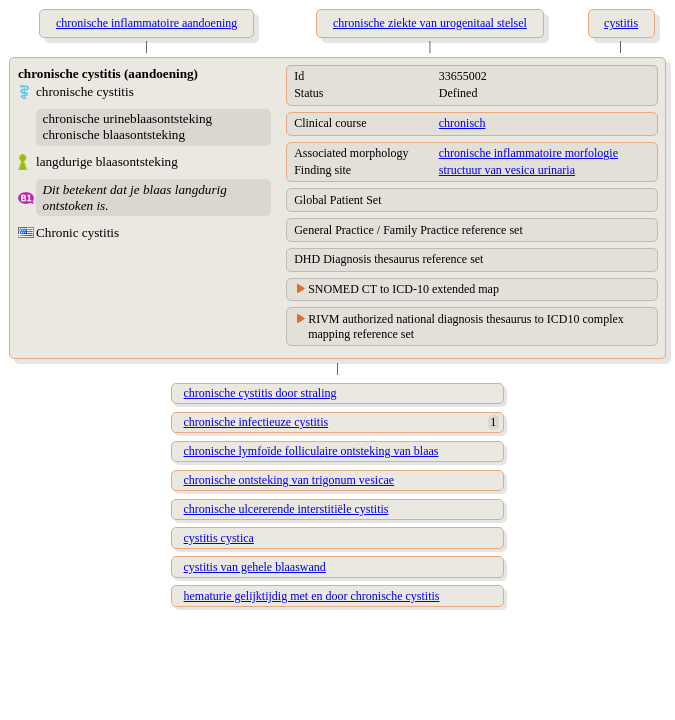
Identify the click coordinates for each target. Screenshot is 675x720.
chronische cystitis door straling (260, 393)
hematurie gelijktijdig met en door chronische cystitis (312, 596)
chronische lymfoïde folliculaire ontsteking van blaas (311, 451)
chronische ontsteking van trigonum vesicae (289, 480)
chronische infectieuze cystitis (256, 422)
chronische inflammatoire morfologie (528, 153)
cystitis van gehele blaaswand (255, 567)
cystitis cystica (219, 538)
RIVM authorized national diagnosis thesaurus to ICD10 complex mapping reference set (466, 326)
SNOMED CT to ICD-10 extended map (403, 289)
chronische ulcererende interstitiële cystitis (286, 509)
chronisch (462, 123)
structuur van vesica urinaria (507, 170)
